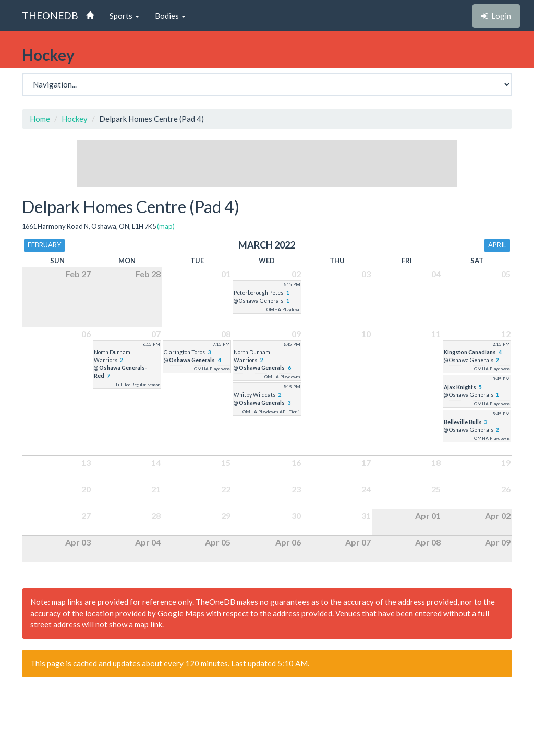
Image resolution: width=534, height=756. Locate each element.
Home (40, 119)
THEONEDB (50, 15)
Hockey (75, 119)
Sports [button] (124, 16)
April (497, 245)
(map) (166, 226)
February (44, 245)
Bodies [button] (170, 16)
